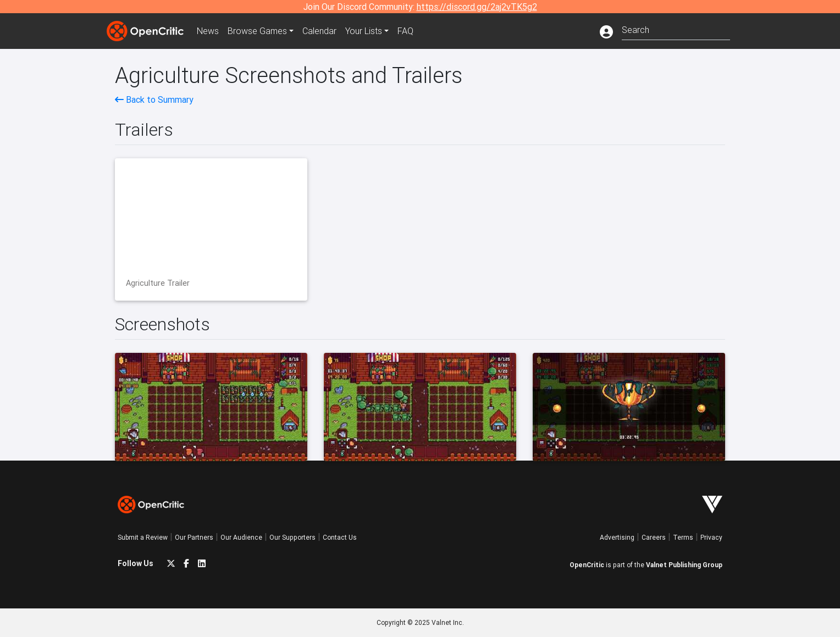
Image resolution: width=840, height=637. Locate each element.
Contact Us (340, 537)
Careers (654, 537)
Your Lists (364, 31)
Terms (683, 537)
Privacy (711, 537)
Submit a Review (143, 537)
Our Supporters (292, 537)
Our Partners (194, 537)
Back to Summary (154, 99)
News (208, 31)
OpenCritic (587, 565)
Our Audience (241, 537)
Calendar (319, 31)
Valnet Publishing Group (684, 565)
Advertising (617, 537)
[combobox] (676, 29)
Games (257, 31)
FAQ (405, 31)
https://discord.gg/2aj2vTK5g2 (477, 7)
